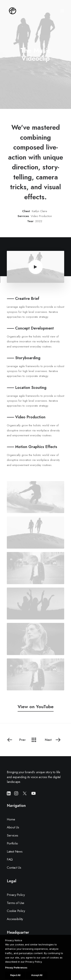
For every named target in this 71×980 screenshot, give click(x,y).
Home (11, 819)
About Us (13, 827)
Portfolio (12, 843)
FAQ (10, 859)
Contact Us (14, 868)
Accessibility (15, 919)
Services (12, 835)
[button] (62, 11)
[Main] (36, 740)
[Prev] (17, 740)
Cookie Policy (16, 911)
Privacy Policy (16, 895)
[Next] (54, 740)
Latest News (15, 851)
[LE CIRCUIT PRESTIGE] (12, 11)
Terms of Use (16, 903)
